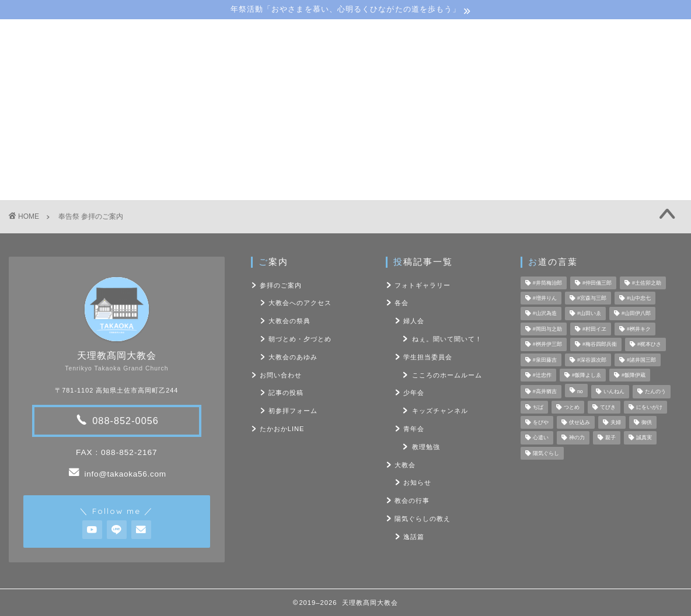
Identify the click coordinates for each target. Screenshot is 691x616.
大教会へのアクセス (300, 303)
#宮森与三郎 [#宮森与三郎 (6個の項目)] (592, 298)
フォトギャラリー (423, 285)
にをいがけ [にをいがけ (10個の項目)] (649, 407)
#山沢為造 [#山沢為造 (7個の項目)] (545, 314)
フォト (454, 106)
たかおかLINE (282, 429)
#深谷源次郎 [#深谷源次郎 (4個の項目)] (592, 360)
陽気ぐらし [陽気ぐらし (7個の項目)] (546, 453)
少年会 (414, 393)
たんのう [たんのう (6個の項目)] (655, 392)
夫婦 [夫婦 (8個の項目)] (616, 422)
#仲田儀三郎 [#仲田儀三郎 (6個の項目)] (597, 283)
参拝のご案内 (281, 285)
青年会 (414, 429)
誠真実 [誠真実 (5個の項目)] (644, 438)
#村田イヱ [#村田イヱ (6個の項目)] (594, 329)
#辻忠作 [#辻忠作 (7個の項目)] (542, 375)
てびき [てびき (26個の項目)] (608, 407)
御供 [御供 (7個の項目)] (647, 422)
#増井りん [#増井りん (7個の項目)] (545, 298)
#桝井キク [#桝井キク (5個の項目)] (639, 329)
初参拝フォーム (293, 411)
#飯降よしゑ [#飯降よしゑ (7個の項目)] (587, 375)
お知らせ (417, 482)
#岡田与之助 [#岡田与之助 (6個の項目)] (547, 329)
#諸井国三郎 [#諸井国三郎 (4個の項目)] (641, 360)
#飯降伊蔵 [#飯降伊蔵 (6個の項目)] (634, 375)
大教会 (405, 465)
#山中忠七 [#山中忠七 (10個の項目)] (639, 298)
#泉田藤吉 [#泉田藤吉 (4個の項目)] (545, 360)
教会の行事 (412, 501)
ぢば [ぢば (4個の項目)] (538, 407)
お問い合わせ (531, 106)
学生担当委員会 (428, 357)
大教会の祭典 (289, 321)
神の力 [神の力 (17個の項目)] (577, 438)
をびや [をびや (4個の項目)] (541, 422)
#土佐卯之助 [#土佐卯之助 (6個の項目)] (647, 283)
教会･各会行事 (263, 106)
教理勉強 (426, 447)
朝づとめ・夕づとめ (300, 339)
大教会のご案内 (164, 106)
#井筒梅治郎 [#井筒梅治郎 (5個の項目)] (547, 283)
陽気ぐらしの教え (367, 106)
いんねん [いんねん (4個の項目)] (614, 392)
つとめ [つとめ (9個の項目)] (572, 407)
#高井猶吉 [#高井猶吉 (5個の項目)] (545, 392)
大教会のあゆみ (293, 357)
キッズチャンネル (440, 411)
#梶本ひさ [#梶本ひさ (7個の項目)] (649, 345)
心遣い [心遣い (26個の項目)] (541, 438)
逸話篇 (414, 537)
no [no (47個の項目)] (580, 392)
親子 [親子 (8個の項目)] (610, 438)
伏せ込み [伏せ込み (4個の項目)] (580, 422)
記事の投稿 (286, 393)
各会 (402, 303)
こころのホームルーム (447, 375)
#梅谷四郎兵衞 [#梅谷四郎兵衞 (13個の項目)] (600, 345)
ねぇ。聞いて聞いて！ (447, 339)
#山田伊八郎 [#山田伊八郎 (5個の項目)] (636, 314)
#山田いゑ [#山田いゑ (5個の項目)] (589, 314)
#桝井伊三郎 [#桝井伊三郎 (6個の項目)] (547, 345)
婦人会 (414, 321)
